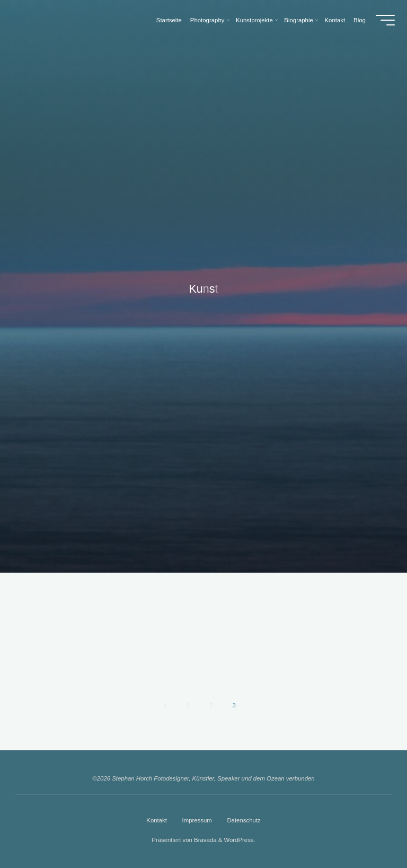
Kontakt (157, 820)
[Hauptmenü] (385, 20)
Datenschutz (244, 820)
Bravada (205, 840)
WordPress (238, 840)
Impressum (197, 820)
